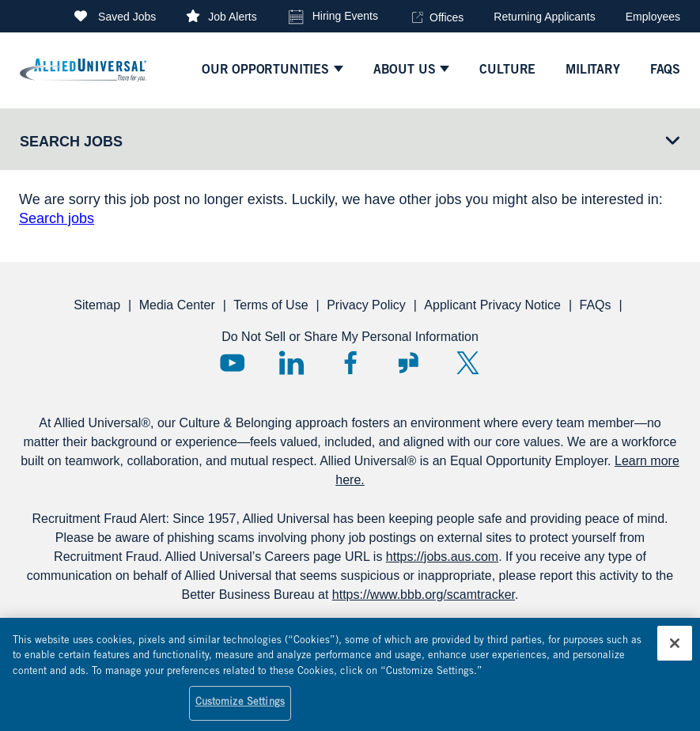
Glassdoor (409, 363)
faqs (665, 70)
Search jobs (57, 218)
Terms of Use (271, 305)
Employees (653, 17)
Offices (446, 17)
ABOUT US (405, 70)
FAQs (595, 305)
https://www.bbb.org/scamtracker (424, 595)
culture (507, 70)
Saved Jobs (127, 17)
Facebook (350, 363)
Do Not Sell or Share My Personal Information (350, 337)
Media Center (177, 305)
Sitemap (97, 305)
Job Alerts (232, 17)
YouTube (232, 363)
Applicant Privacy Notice (492, 305)
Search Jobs (71, 142)
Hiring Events (345, 16)
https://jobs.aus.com (442, 557)
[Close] (675, 650)
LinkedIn (291, 363)
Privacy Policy (366, 305)
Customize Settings (240, 711)
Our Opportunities (265, 70)
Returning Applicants (544, 17)
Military (593, 70)
